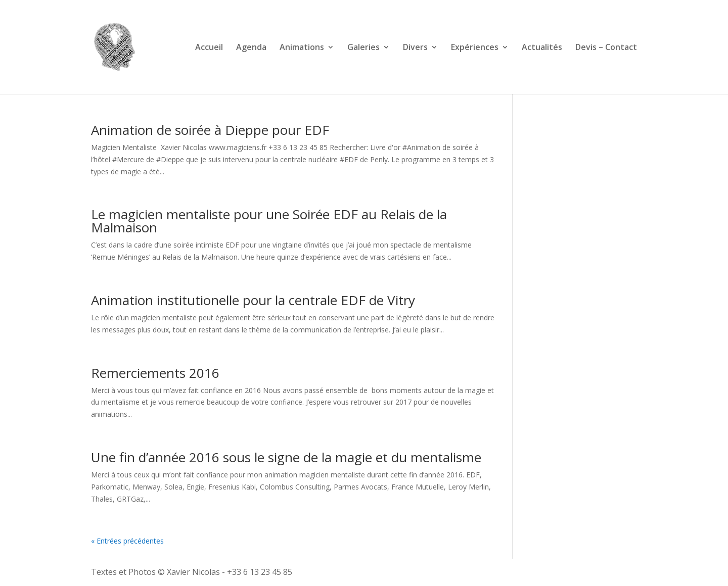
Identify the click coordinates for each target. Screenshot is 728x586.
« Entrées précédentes (127, 541)
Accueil (209, 48)
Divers (415, 48)
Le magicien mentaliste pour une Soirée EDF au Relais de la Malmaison (269, 221)
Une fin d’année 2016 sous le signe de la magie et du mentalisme (286, 457)
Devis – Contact (606, 48)
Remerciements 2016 (155, 373)
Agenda (251, 48)
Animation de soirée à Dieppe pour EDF (210, 130)
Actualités (542, 48)
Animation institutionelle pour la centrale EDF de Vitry (253, 300)
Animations (302, 48)
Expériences (475, 48)
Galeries (363, 48)
